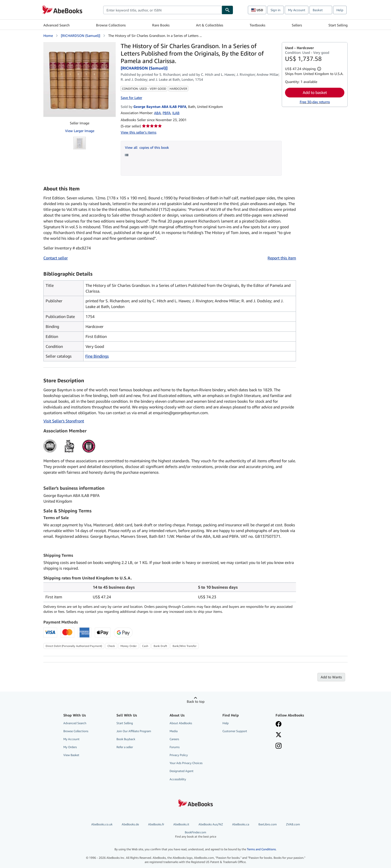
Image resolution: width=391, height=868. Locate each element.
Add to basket (315, 92)
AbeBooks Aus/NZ (211, 824)
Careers (174, 739)
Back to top (196, 701)
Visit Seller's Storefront (64, 421)
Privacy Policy (179, 755)
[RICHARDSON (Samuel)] (81, 36)
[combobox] (162, 10)
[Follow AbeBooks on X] (279, 735)
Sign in (276, 10)
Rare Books (161, 25)
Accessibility (178, 779)
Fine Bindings (97, 356)
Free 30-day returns (315, 102)
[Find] (227, 10)
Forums (175, 747)
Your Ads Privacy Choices (186, 763)
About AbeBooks (181, 723)
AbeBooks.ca (241, 824)
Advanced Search (56, 25)
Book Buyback (126, 739)
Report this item (282, 258)
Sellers (297, 25)
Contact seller (56, 258)
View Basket (71, 755)
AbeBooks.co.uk (102, 824)
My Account (297, 10)
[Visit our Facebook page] (279, 724)
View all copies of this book (147, 147)
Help (340, 10)
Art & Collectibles (210, 25)
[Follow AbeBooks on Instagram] (279, 746)
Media (174, 731)
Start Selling (338, 25)
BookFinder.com (196, 834)
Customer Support (235, 731)
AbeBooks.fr (156, 824)
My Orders (70, 747)
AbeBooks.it (181, 824)
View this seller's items (139, 132)
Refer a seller (125, 747)
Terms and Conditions (261, 849)
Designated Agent (182, 771)
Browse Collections (111, 25)
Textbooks (257, 25)
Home (48, 36)
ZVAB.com (293, 824)
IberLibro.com (268, 824)
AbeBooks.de (130, 824)
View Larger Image (80, 131)
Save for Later (131, 98)
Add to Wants (331, 677)
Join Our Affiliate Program (134, 731)
